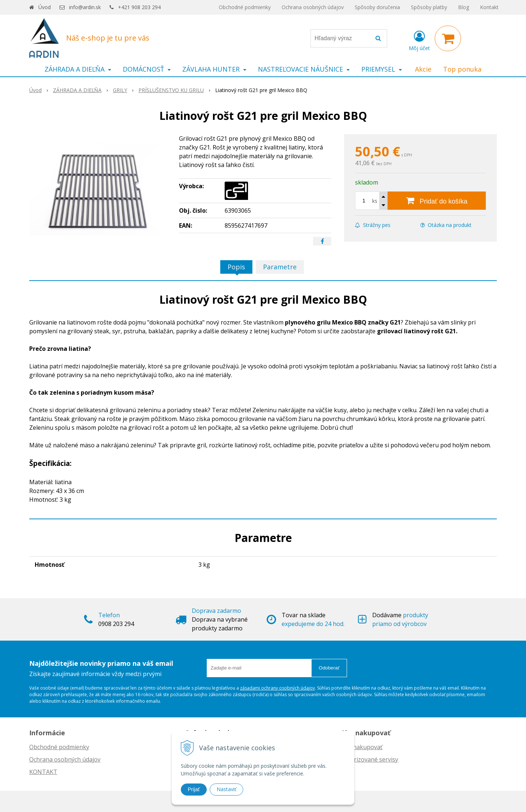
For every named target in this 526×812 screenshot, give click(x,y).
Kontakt (489, 7)
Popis (236, 267)
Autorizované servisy (369, 759)
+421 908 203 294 (139, 7)
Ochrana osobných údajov (313, 7)
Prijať (194, 789)
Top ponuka (462, 69)
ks (375, 201)
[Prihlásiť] (419, 40)
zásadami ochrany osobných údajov (277, 688)
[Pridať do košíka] (437, 201)
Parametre (280, 267)
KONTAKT (43, 772)
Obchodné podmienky (245, 7)
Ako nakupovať (362, 747)
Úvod (45, 7)
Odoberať (329, 668)
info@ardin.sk (85, 7)
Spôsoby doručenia (377, 7)
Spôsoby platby (429, 7)
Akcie (423, 69)
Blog (464, 7)
